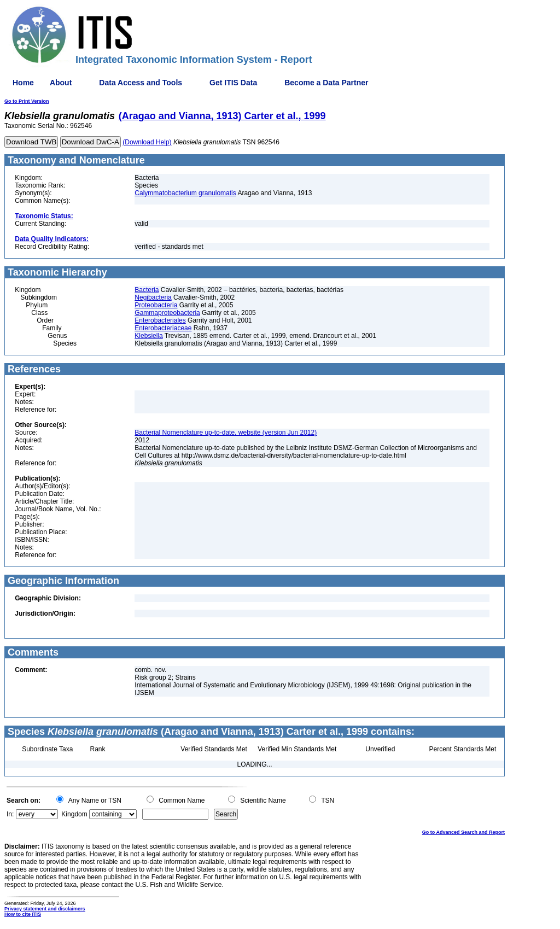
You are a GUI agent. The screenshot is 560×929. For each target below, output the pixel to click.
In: (10, 814)
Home (23, 83)
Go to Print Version (27, 101)
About (61, 83)
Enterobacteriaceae (163, 328)
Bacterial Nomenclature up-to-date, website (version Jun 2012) (226, 433)
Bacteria (147, 290)
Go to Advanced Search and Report (463, 832)
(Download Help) (147, 142)
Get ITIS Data (233, 83)
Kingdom (74, 814)
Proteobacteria (156, 305)
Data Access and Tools (141, 83)
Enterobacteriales (160, 320)
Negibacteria (153, 297)
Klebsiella (148, 336)
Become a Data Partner (326, 83)
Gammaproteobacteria (167, 313)
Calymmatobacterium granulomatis (185, 193)
